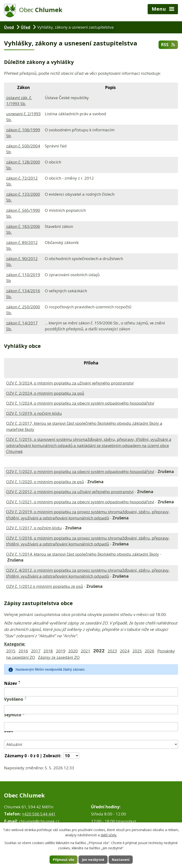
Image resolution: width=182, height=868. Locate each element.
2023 (112, 651)
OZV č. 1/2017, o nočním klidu (34, 528)
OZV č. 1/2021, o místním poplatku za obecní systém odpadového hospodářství (80, 502)
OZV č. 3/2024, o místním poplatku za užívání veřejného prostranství (70, 383)
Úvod (9, 27)
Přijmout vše (64, 860)
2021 (86, 651)
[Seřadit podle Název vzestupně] (20, 681)
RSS (168, 45)
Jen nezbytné (93, 860)
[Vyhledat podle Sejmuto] (91, 727)
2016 (23, 651)
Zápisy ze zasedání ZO (59, 657)
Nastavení (121, 860)
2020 (73, 651)
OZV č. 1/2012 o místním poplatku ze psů (45, 586)
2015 (11, 651)
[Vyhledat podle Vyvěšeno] (91, 710)
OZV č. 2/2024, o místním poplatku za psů (45, 393)
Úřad (26, 27)
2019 (61, 651)
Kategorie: (15, 644)
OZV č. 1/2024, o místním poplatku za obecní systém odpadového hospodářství (80, 403)
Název (11, 683)
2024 (125, 651)
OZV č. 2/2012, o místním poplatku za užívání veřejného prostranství (70, 492)
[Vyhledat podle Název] (91, 692)
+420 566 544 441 (39, 814)
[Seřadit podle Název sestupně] (20, 683)
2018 (48, 651)
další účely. (109, 835)
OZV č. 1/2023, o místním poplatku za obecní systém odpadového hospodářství (80, 472)
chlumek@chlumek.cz (39, 821)
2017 (36, 651)
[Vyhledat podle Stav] (91, 744)
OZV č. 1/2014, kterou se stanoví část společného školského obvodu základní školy (83, 554)
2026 (150, 651)
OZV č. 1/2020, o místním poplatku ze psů (45, 482)
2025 (137, 651)
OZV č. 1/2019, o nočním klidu (34, 413)
